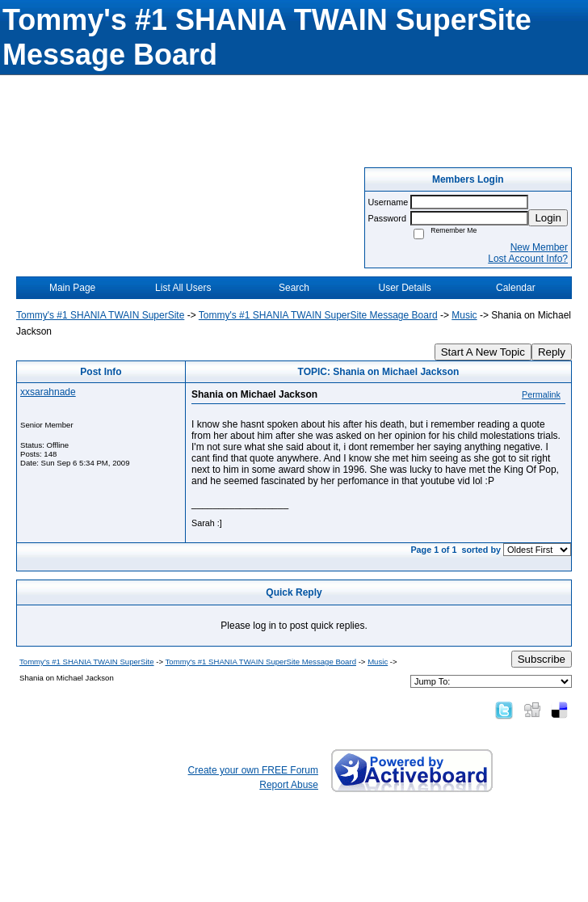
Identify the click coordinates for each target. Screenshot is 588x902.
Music (464, 315)
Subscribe (542, 659)
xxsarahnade (48, 392)
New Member (539, 247)
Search (294, 288)
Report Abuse (289, 785)
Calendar (516, 288)
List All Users (183, 288)
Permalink (541, 394)
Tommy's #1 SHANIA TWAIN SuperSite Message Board (318, 315)
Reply (552, 352)
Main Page (72, 288)
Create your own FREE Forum (253, 770)
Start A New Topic (483, 352)
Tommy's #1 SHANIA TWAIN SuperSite (100, 315)
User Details (404, 288)
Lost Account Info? (528, 259)
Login (548, 218)
